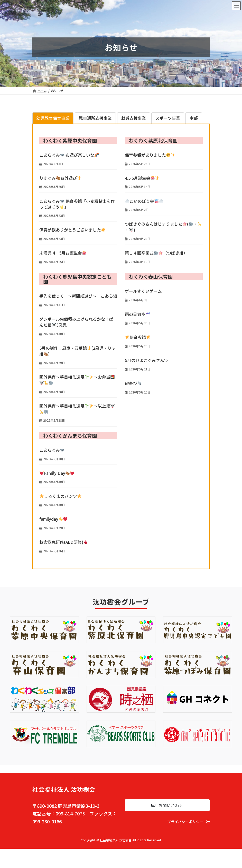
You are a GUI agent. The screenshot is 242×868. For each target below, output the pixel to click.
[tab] (53, 118)
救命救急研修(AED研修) (63, 542)
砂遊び (133, 383)
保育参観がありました (150, 155)
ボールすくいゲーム (143, 291)
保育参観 (138, 337)
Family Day (57, 473)
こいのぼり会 (144, 201)
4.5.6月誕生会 (142, 178)
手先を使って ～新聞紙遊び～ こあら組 (78, 296)
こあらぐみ (52, 450)
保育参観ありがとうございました (72, 230)
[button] (167, 805)
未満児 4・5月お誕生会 (63, 253)
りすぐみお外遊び (60, 178)
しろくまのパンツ (60, 496)
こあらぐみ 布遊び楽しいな (69, 155)
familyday (53, 519)
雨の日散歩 (137, 314)
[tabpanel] (121, 349)
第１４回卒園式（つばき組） (156, 253)
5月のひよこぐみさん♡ (147, 360)
